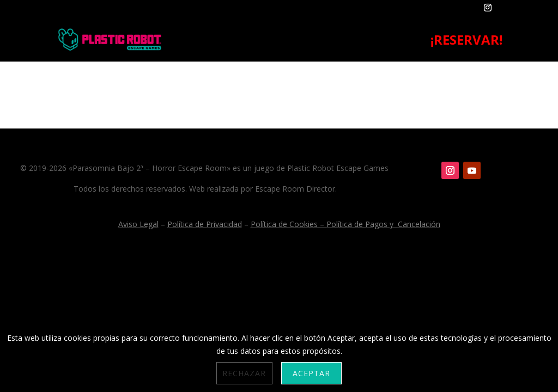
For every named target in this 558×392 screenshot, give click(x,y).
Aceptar (311, 373)
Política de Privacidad (205, 224)
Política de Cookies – (289, 224)
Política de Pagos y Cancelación (383, 224)
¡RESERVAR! (466, 42)
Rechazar (244, 373)
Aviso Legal (138, 224)
